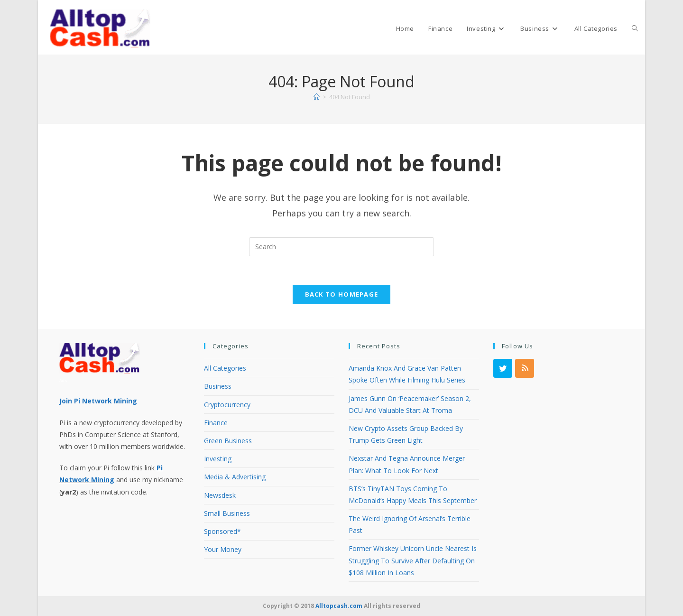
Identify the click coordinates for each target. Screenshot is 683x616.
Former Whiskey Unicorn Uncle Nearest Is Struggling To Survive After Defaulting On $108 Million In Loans (413, 560)
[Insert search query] (341, 247)
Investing (218, 459)
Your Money (223, 549)
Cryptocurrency (227, 405)
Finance (216, 423)
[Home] (317, 97)
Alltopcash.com (339, 606)
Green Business (228, 441)
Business (218, 386)
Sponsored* (222, 531)
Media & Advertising (235, 477)
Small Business (227, 513)
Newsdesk (220, 495)
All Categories (225, 368)
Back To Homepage (342, 295)
